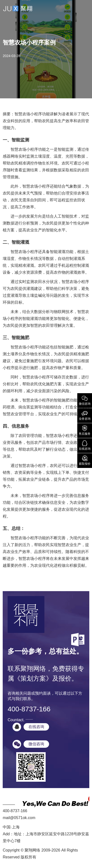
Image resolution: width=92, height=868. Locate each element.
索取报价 (85, 460)
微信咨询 (85, 400)
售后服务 (85, 430)
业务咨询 (85, 415)
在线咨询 (85, 445)
